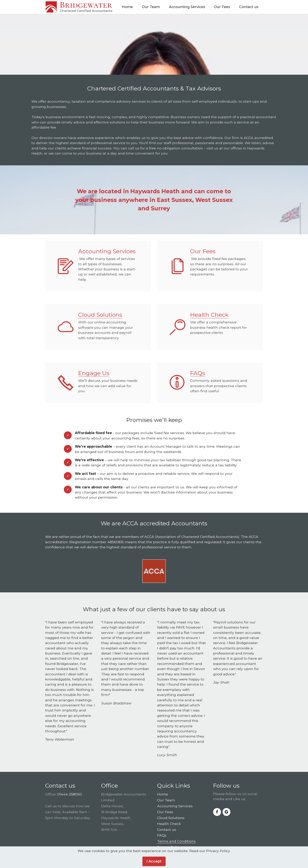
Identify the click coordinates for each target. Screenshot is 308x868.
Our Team (151, 7)
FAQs (198, 373)
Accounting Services (187, 7)
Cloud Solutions (100, 315)
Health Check (209, 315)
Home (127, 7)
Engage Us (94, 373)
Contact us (249, 7)
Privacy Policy (169, 847)
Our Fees (222, 7)
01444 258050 (69, 794)
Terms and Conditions (176, 841)
